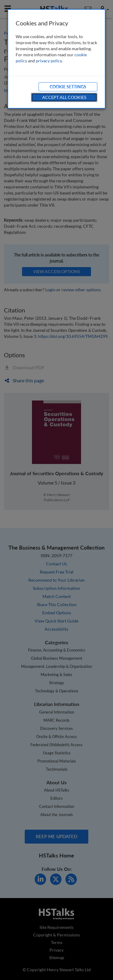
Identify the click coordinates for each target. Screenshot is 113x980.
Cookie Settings (68, 87)
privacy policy (49, 61)
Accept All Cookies (64, 97)
